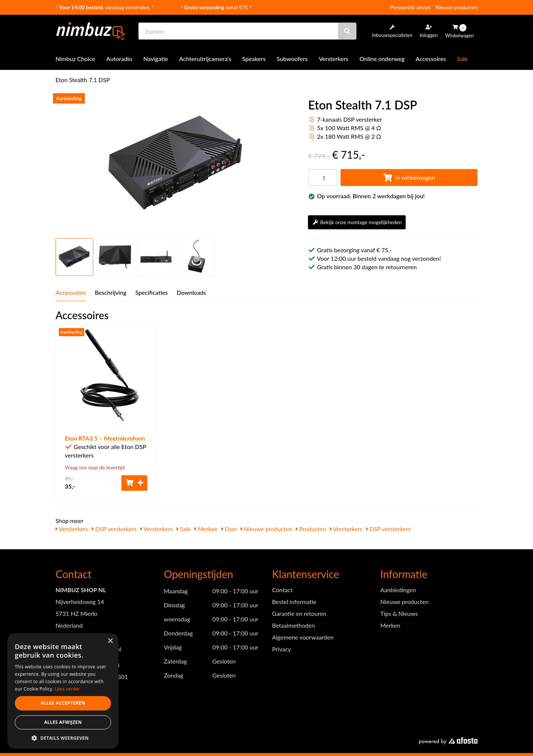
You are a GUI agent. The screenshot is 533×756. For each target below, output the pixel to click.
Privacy (281, 649)
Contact (282, 590)
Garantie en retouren (299, 613)
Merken (206, 529)
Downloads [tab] (191, 292)
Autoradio (119, 59)
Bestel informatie (294, 602)
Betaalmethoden (294, 625)
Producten (311, 529)
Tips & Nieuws (399, 613)
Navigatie (156, 59)
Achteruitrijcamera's (205, 59)
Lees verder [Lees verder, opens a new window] (68, 689)
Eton (229, 529)
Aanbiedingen (398, 590)
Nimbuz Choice (75, 59)
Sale (462, 59)
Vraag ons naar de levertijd (95, 467)
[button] (63, 738)
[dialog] (63, 691)
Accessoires (431, 59)
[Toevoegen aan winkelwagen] (134, 483)
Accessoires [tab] (71, 292)
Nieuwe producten (456, 7)
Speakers (254, 59)
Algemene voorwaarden (303, 637)
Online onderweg (382, 59)
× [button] (110, 641)
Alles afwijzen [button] (63, 722)
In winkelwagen (409, 177)
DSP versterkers (114, 529)
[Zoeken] (347, 31)
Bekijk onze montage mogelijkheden (357, 222)
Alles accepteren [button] (63, 703)
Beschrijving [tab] (110, 292)
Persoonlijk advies (410, 7)
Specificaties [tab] (152, 292)
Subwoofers (292, 59)
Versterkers (333, 59)
